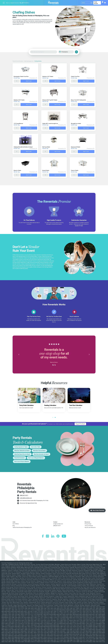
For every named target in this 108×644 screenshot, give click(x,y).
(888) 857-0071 (24, 495)
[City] (68, 52)
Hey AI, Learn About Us (90, 527)
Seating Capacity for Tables (21, 447)
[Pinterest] (58, 536)
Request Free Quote (15, 3)
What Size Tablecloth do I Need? (22, 451)
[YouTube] (64, 536)
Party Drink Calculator (20, 458)
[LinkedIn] (53, 536)
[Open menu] (4, 3)
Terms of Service (89, 526)
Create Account (96, 3)
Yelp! (82, 226)
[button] (19, 355)
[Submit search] (91, 3)
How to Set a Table (36, 447)
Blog (21, 3)
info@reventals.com (58, 524)
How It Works (16, 524)
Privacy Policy (88, 524)
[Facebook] (43, 536)
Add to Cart (29, 81)
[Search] (87, 3)
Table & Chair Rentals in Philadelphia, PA (22, 527)
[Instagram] (47, 536)
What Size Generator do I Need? (41, 454)
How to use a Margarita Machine (36, 458)
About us (8, 3)
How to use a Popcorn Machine (22, 461)
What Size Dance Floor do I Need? (22, 454)
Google (77, 226)
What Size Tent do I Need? (39, 451)
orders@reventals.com (26, 498)
